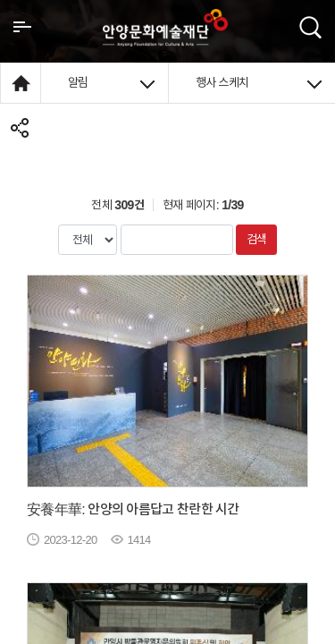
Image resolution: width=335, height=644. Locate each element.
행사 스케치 (259, 82)
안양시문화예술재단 (165, 28)
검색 (257, 239)
